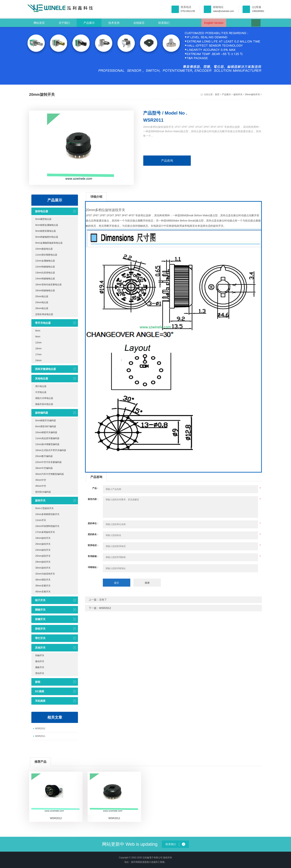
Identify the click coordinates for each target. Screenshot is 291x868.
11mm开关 (41, 520)
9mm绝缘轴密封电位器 (47, 237)
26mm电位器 (42, 308)
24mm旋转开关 (43, 550)
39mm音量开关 (43, 586)
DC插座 (40, 691)
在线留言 (139, 23)
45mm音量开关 (43, 592)
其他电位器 (42, 378)
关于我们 (64, 23)
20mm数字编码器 (44, 456)
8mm (38, 331)
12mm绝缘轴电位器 (45, 267)
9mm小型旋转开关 (44, 508)
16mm (38, 349)
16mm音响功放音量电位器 (48, 285)
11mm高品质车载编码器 (47, 438)
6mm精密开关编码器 (46, 421)
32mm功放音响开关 (45, 574)
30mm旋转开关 (43, 568)
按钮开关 (40, 629)
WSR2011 (40, 736)
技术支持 (114, 23)
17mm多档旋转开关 (45, 532)
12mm (38, 343)
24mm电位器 (42, 302)
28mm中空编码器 (44, 468)
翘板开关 (40, 667)
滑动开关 (40, 673)
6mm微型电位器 (43, 219)
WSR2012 (40, 729)
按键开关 (40, 619)
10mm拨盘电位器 (44, 249)
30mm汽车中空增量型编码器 (49, 474)
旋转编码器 (42, 413)
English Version (214, 23)
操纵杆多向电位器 (44, 404)
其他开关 (40, 648)
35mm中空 (41, 480)
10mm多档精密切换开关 (47, 514)
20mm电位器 (42, 296)
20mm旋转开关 (252, 94)
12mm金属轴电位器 (45, 261)
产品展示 (89, 23)
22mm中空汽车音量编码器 (48, 462)
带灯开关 (40, 638)
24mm (38, 360)
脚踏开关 (40, 610)
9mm (38, 337)
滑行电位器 (41, 386)
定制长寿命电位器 (44, 314)
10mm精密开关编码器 (46, 432)
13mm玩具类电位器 (45, 273)
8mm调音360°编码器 (46, 426)
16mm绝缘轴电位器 (45, 291)
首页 (217, 94)
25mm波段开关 (43, 556)
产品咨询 (167, 161)
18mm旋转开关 (43, 538)
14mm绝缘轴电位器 (45, 279)
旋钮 (38, 682)
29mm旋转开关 (43, 562)
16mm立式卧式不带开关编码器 (51, 450)
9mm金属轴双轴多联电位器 (49, 243)
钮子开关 (40, 600)
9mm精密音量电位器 (46, 231)
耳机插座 (40, 701)
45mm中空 (41, 486)
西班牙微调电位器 (45, 369)
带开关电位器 (43, 323)
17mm (38, 354)
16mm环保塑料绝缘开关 (47, 526)
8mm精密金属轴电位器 (47, 225)
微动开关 (40, 661)
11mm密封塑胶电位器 (46, 255)
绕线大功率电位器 (44, 398)
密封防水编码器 (43, 492)
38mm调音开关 (43, 580)
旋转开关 (238, 94)
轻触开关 (40, 655)
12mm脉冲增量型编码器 (47, 444)
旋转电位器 (42, 211)
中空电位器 (41, 392)
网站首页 (39, 23)
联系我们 (164, 23)
